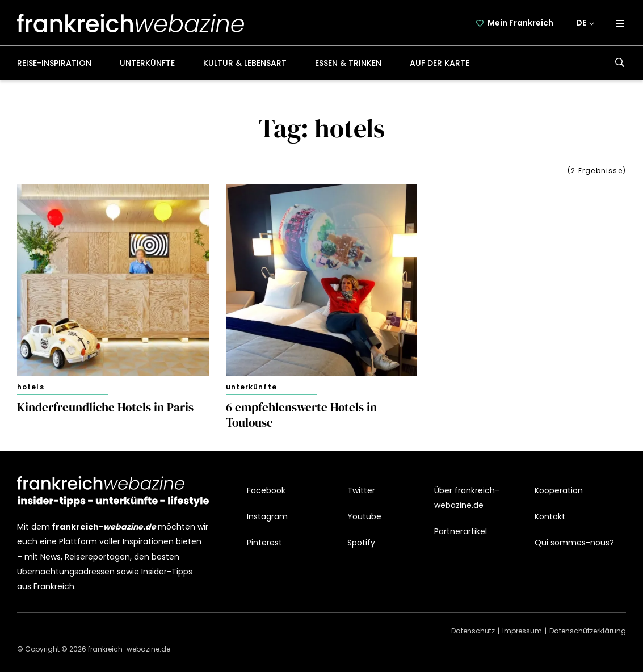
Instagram (267, 516)
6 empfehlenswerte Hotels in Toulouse (301, 415)
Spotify (361, 543)
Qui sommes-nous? (574, 543)
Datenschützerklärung (588, 631)
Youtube (364, 516)
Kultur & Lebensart (245, 63)
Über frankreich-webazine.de (467, 498)
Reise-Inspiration (54, 63)
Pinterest (264, 543)
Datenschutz (473, 631)
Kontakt (550, 516)
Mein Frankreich (520, 23)
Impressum (522, 631)
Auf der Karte (440, 63)
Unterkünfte (147, 63)
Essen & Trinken (348, 63)
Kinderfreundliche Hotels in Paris (105, 408)
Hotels (31, 387)
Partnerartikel (461, 531)
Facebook (266, 490)
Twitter (361, 490)
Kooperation (559, 490)
